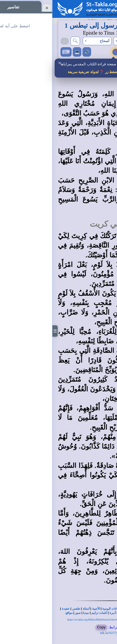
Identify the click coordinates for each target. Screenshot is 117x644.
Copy (49, 627)
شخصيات (82, 613)
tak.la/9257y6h (58, 633)
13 (106, 466)
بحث (86, 609)
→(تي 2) (100, 41)
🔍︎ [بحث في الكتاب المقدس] (23, 41)
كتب (93, 613)
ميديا (34, 613)
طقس (24, 609)
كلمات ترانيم (47, 613)
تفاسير (103, 52)
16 (106, 552)
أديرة (60, 613)
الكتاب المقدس (100, 609)
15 (106, 514)
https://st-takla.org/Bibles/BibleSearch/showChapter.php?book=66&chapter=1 (58, 620)
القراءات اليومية (60, 609)
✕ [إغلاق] (7, 63)
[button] (75, 41)
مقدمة (101, 82)
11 (106, 408)
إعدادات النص (85, 52)
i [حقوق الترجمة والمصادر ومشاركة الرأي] (70, 52)
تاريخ (101, 613)
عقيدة (13, 609)
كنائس (70, 613)
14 (106, 495)
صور (25, 613)
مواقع (17, 613)
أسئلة (34, 609)
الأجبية (44, 609)
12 (106, 437)
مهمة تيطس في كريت (74, 224)
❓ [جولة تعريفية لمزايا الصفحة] (64, 52)
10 (106, 380)
